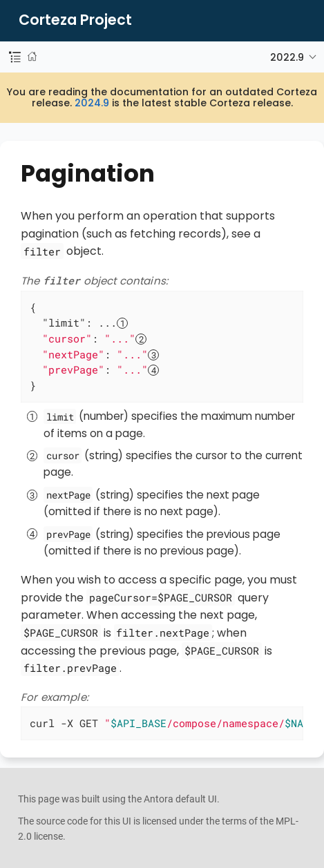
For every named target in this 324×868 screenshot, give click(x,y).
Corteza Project (75, 20)
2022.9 (287, 57)
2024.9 (92, 103)
